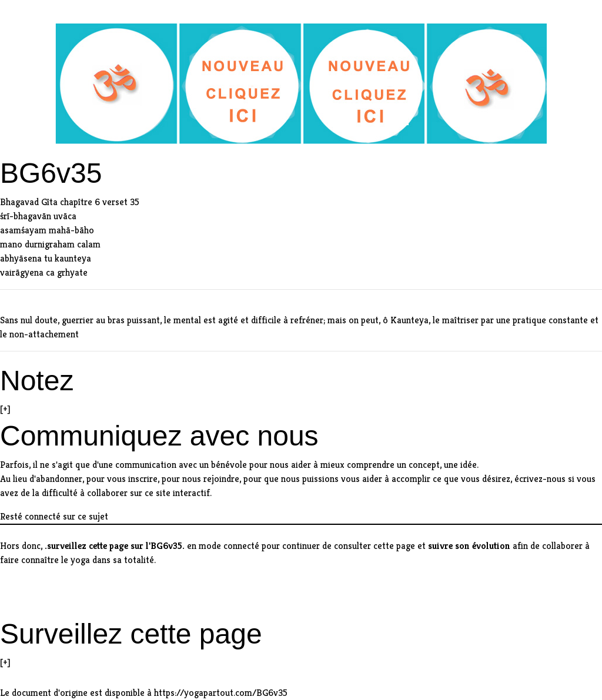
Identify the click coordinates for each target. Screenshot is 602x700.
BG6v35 (166, 546)
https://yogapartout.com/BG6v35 (221, 693)
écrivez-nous (540, 479)
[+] (5, 409)
